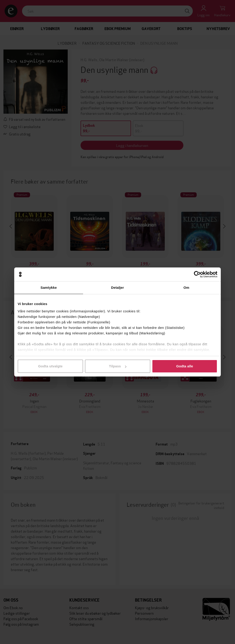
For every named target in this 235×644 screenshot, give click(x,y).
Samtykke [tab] (49, 288)
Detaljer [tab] (117, 288)
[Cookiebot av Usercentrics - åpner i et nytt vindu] (197, 274)
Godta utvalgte (50, 366)
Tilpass (118, 366)
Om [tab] (186, 288)
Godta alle (185, 366)
